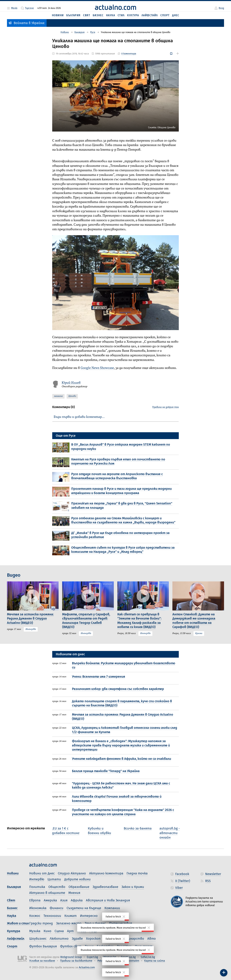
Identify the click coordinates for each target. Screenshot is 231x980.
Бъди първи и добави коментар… (79, 417)
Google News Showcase (97, 368)
